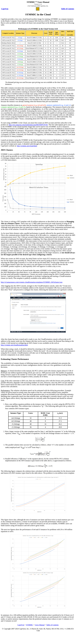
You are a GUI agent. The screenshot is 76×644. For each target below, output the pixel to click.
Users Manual (40, 625)
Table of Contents (52, 625)
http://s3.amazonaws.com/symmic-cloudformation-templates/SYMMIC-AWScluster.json (32, 282)
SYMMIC (30, 625)
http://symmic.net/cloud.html (27, 146)
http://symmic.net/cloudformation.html (14, 345)
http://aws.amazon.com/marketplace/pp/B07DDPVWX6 (28, 125)
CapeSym (21, 625)
